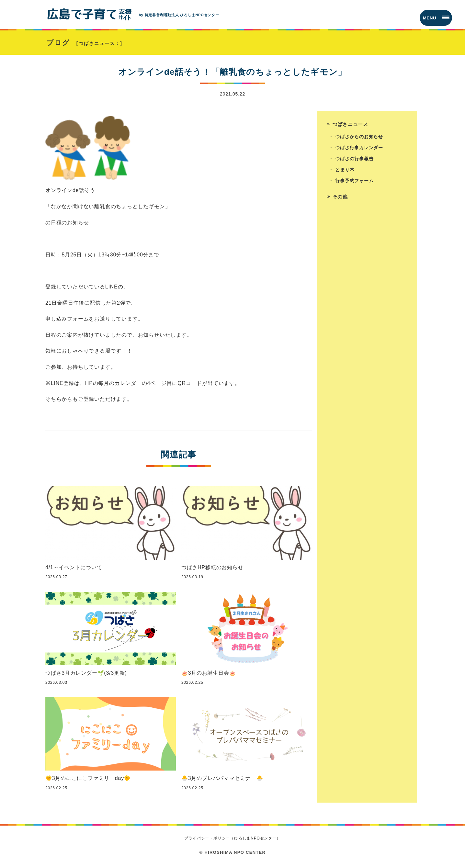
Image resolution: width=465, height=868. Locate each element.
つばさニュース (352, 126)
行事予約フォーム (355, 185)
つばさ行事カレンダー (359, 151)
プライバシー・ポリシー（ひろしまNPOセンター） (232, 840)
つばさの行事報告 (355, 162)
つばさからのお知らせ (359, 139)
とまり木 (345, 173)
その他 (341, 201)
